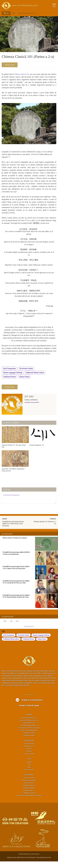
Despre (29, 721)
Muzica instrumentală (29, 787)
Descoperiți (29, 781)
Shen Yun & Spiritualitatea (29, 737)
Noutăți (29, 768)
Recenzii (29, 758)
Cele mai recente (29, 750)
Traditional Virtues (9, 383)
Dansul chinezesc (29, 784)
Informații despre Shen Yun (29, 732)
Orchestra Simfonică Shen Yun (29, 727)
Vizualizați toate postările (32, 409)
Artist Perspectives (9, 375)
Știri (11, 628)
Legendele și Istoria (29, 799)
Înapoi (6, 13)
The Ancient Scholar (26, 375)
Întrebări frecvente (29, 742)
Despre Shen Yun (29, 753)
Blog (14, 13)
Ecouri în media (29, 760)
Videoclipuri (29, 747)
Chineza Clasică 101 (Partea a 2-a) (27, 13)
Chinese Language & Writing (13, 379)
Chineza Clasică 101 (22, 74)
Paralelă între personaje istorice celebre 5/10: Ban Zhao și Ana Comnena (13, 530)
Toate (5, 628)
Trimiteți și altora (10, 65)
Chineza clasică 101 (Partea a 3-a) (45, 529)
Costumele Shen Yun (29, 792)
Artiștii (29, 755)
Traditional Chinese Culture (35, 379)
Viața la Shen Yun (29, 729)
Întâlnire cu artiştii (29, 739)
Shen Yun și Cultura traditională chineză (29, 802)
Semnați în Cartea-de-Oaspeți (29, 712)
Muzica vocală (29, 789)
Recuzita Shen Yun (29, 797)
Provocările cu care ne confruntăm (29, 734)
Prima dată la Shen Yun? (29, 724)
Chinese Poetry (24, 383)
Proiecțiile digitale (29, 794)
